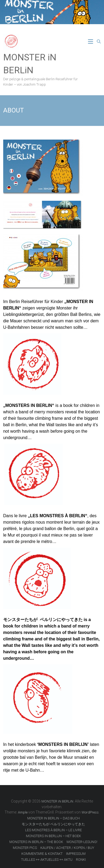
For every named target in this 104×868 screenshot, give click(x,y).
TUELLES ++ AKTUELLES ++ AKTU (47, 860)
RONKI (81, 860)
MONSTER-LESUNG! (82, 842)
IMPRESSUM (76, 854)
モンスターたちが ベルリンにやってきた (53, 824)
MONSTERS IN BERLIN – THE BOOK (36, 842)
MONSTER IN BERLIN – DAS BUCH (53, 818)
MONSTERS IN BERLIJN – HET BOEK (53, 836)
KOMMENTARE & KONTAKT (42, 854)
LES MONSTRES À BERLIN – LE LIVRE (53, 830)
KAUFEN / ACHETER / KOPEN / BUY (67, 848)
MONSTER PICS (25, 848)
